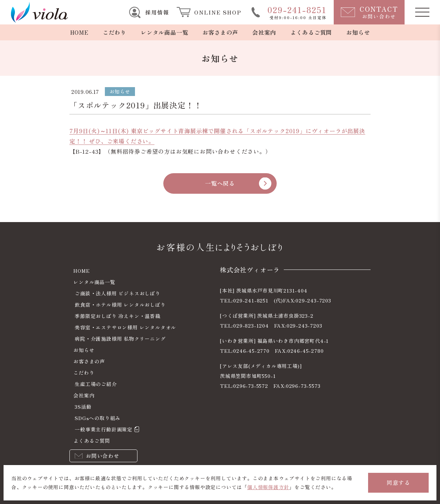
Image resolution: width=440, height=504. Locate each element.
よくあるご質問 (311, 32)
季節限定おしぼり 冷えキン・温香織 (118, 316)
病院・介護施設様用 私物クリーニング (120, 339)
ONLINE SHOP (218, 12)
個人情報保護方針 (268, 487)
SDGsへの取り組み (98, 418)
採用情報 (157, 12)
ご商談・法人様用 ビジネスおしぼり (118, 293)
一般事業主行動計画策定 (104, 429)
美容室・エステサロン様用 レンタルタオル (125, 327)
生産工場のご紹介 (96, 384)
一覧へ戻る (220, 183)
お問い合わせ (103, 456)
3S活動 (83, 407)
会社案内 (264, 32)
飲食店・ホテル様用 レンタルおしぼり (120, 305)
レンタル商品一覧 (164, 32)
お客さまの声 (220, 32)
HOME (79, 32)
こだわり (115, 32)
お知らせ (358, 32)
